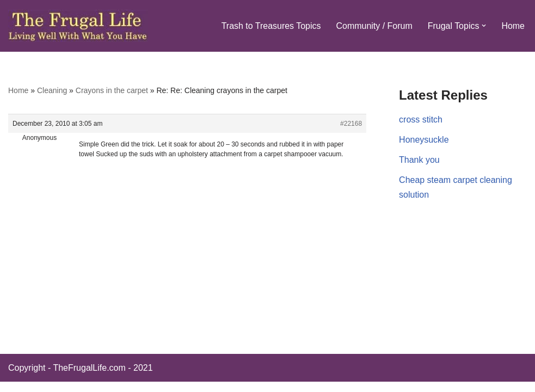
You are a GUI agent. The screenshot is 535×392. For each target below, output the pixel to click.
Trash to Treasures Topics (271, 26)
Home (513, 26)
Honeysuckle (424, 140)
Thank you (419, 160)
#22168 (351, 124)
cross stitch (421, 120)
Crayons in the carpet (112, 90)
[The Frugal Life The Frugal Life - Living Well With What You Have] (78, 26)
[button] (484, 26)
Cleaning (52, 90)
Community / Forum (374, 26)
